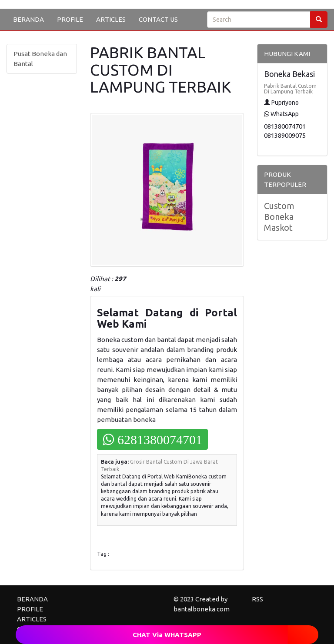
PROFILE (70, 19)
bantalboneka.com (202, 609)
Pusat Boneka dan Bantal (40, 59)
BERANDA (28, 19)
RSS (257, 599)
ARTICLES (111, 19)
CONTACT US (158, 19)
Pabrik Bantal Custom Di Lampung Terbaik (290, 89)
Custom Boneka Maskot (279, 217)
